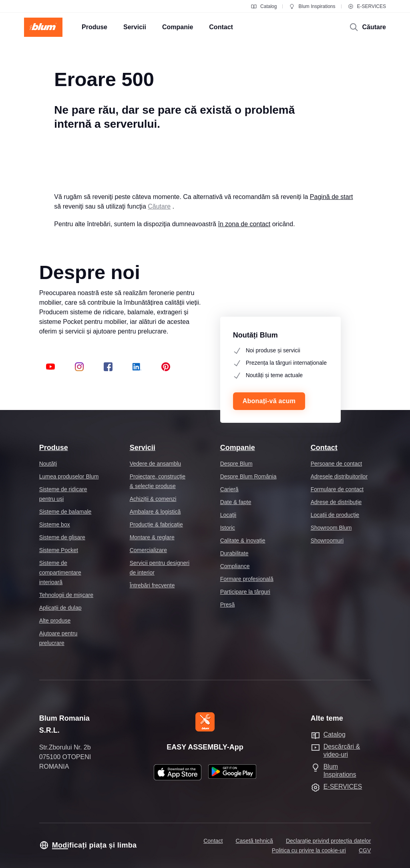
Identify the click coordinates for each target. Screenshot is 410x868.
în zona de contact (244, 224)
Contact (324, 448)
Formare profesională (247, 579)
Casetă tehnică (254, 841)
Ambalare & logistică (155, 512)
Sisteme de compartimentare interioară (60, 573)
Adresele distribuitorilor (339, 476)
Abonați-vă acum (269, 401)
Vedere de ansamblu (155, 464)
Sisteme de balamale (65, 512)
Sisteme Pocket (59, 550)
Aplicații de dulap (60, 608)
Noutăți (48, 464)
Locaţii (228, 515)
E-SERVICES (367, 6)
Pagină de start (332, 197)
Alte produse (55, 621)
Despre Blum (236, 464)
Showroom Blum (331, 528)
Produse (54, 448)
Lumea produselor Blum (69, 476)
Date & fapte (236, 502)
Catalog (264, 6)
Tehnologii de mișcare (66, 595)
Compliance (235, 566)
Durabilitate (234, 553)
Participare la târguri (245, 592)
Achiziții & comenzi (153, 499)
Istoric (228, 528)
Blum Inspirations (312, 6)
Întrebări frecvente (152, 585)
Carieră (229, 489)
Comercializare (148, 550)
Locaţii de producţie (335, 515)
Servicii (143, 448)
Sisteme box (55, 524)
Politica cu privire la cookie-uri (309, 850)
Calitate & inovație (243, 540)
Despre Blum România (248, 476)
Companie (238, 448)
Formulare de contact (337, 489)
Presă (228, 605)
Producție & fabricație (156, 524)
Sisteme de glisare (62, 537)
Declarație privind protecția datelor (328, 841)
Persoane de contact (336, 464)
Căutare (159, 206)
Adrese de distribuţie (336, 502)
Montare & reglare (152, 537)
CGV (365, 850)
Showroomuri (327, 540)
